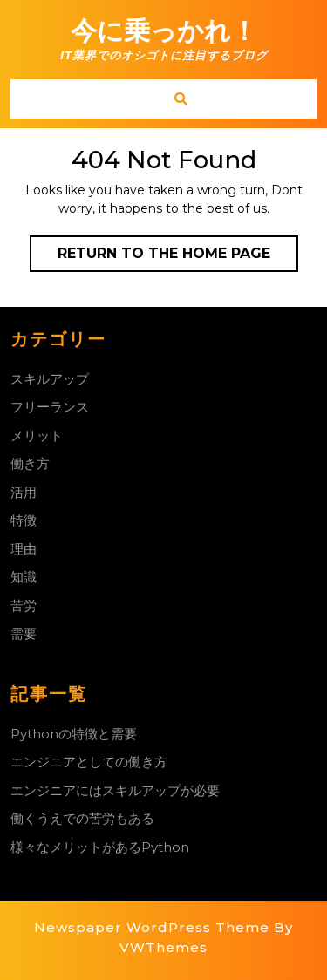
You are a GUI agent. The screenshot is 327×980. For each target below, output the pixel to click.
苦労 (24, 606)
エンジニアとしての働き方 (89, 762)
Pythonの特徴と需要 (74, 734)
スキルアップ (50, 379)
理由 (24, 549)
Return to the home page (178, 257)
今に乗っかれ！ (164, 31)
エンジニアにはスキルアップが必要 (115, 790)
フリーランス (50, 407)
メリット (37, 436)
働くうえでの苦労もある (82, 818)
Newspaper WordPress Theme (152, 927)
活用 (24, 492)
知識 (24, 577)
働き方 (30, 463)
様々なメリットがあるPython (100, 847)
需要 (24, 633)
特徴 (24, 520)
